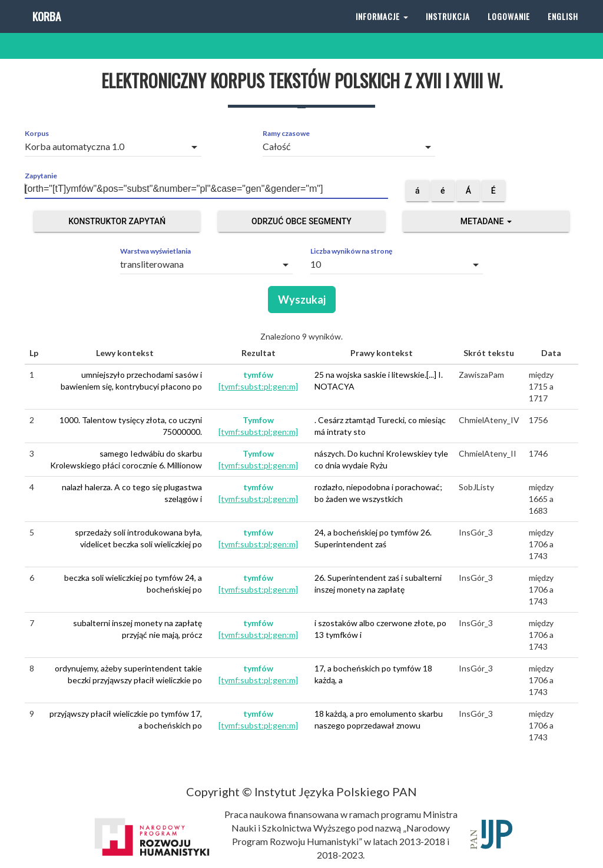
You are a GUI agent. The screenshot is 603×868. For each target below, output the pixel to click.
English (563, 29)
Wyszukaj (302, 300)
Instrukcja (448, 29)
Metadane (486, 221)
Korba (46, 29)
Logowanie (509, 29)
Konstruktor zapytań (117, 221)
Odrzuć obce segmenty (301, 221)
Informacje (382, 29)
